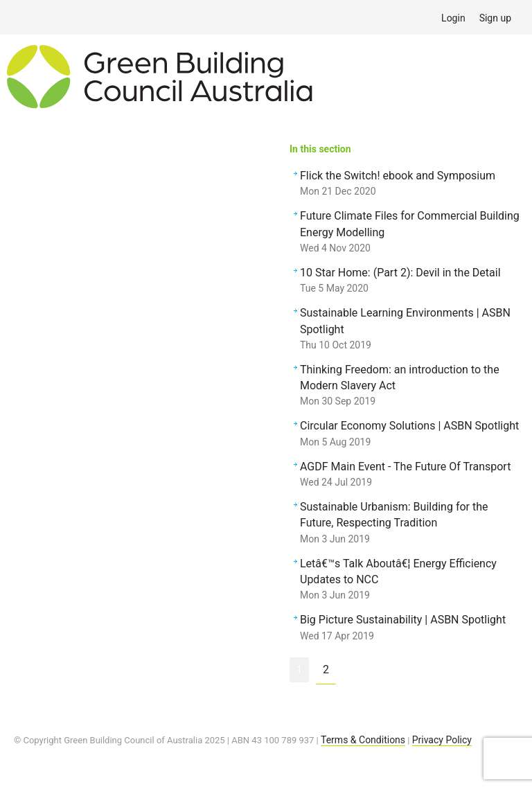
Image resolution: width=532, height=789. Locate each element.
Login (453, 18)
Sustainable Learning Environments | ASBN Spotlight (410, 330)
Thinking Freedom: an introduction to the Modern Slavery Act (410, 387)
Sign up (495, 18)
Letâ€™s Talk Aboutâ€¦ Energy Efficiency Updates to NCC (410, 580)
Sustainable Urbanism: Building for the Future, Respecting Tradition (410, 524)
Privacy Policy (442, 740)
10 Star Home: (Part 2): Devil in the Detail (410, 281)
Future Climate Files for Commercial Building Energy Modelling (410, 233)
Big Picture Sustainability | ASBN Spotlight (410, 628)
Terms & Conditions (363, 740)
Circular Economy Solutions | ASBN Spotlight (410, 434)
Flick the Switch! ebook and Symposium (410, 184)
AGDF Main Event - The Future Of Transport (410, 475)
